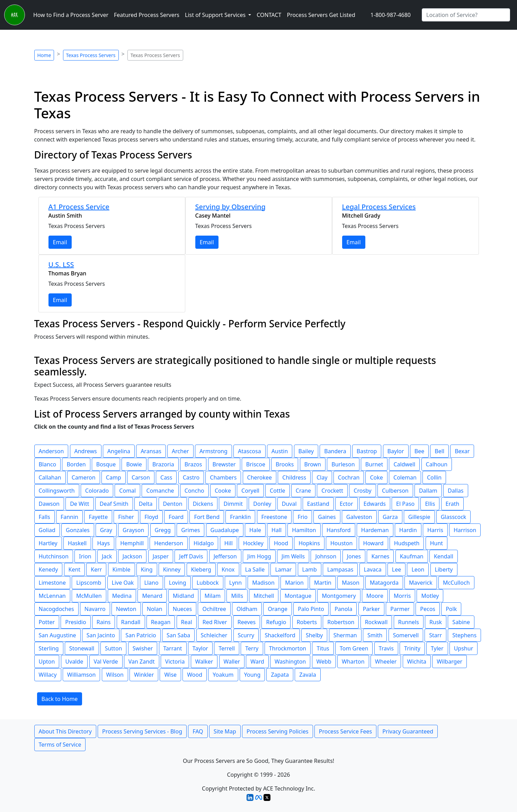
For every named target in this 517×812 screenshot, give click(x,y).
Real (187, 622)
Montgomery (339, 596)
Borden (76, 464)
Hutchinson (54, 556)
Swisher (143, 648)
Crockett (332, 491)
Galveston (359, 517)
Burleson (343, 464)
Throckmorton (288, 648)
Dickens (203, 504)
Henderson (168, 543)
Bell (439, 451)
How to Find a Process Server (71, 15)
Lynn (235, 583)
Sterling (49, 648)
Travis (386, 648)
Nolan (155, 609)
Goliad (47, 530)
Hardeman (375, 530)
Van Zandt (142, 662)
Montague (298, 596)
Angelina (119, 451)
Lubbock (208, 583)
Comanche (160, 491)
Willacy (48, 675)
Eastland (318, 504)
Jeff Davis (191, 556)
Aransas (151, 451)
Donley (262, 504)
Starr (435, 635)
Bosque (106, 464)
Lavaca (373, 569)
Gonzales (78, 530)
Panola (343, 609)
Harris (435, 530)
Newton (126, 609)
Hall (277, 530)
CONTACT (269, 15)
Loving (178, 583)
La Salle (255, 569)
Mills (237, 596)
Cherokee (260, 477)
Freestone (274, 517)
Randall (131, 622)
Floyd (151, 517)
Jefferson (225, 556)
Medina (122, 596)
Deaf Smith (114, 504)
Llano (151, 583)
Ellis (430, 504)
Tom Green (354, 648)
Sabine (461, 622)
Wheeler (386, 662)
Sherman (345, 635)
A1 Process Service (79, 207)
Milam (213, 596)
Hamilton (304, 530)
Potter (47, 622)
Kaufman (412, 556)
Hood (281, 543)
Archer (180, 451)
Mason (351, 583)
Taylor (200, 648)
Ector (346, 504)
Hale (255, 530)
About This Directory (65, 731)
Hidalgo (204, 543)
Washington (290, 662)
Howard (373, 543)
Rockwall (376, 622)
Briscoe (256, 464)
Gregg (163, 530)
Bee (419, 451)
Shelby (314, 635)
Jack (107, 556)
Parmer (400, 609)
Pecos (428, 609)
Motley (430, 596)
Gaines (327, 517)
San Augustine (57, 635)
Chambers (223, 477)
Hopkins (309, 543)
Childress (294, 477)
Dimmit (233, 504)
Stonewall (82, 648)
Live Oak (123, 583)
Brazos (193, 464)
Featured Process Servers (147, 15)
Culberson (395, 491)
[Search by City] (466, 15)
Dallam (428, 491)
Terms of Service (60, 745)
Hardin (408, 530)
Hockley (253, 543)
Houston (341, 543)
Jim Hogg (259, 556)
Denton (173, 504)
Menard (152, 596)
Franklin (240, 517)
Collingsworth (57, 491)
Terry (252, 648)
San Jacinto (101, 635)
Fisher (126, 517)
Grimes (190, 530)
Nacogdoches (56, 609)
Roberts (307, 622)
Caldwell (404, 464)
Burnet (374, 464)
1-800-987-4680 (391, 15)
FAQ (198, 731)
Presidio (75, 622)
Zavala (307, 675)
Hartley (48, 543)
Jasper (161, 556)
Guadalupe (225, 530)
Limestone (52, 583)
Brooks (285, 464)
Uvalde (74, 662)
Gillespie (419, 517)
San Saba (178, 635)
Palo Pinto (311, 609)
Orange (278, 609)
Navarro (95, 609)
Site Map (225, 731)
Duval (289, 504)
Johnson (326, 556)
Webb (324, 662)
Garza (390, 517)
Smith (375, 635)
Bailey (306, 451)
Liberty (444, 569)
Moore (375, 596)
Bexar (462, 451)
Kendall (444, 556)
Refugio (276, 622)
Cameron (84, 477)
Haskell (77, 543)
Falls (44, 517)
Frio (302, 517)
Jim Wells (293, 556)
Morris (402, 596)
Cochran (349, 477)
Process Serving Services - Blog (142, 731)
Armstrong (213, 451)
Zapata (280, 675)
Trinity (412, 648)
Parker (371, 609)
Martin (323, 583)
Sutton (114, 648)
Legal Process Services (379, 207)
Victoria (175, 662)
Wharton (353, 662)
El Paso (405, 504)
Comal (127, 491)
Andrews (86, 451)
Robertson (341, 622)
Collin (434, 477)
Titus (323, 648)
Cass (166, 477)
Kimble (122, 569)
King (147, 569)
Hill (229, 543)
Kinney (172, 569)
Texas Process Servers (91, 55)
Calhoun (437, 464)
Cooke (223, 491)
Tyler (437, 648)
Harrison (465, 530)
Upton (47, 662)
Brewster (224, 464)
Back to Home (60, 699)
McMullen (89, 596)
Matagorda (384, 583)
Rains (104, 622)
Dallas (456, 491)
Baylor (396, 451)
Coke (376, 477)
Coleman (405, 477)
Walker (204, 662)
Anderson (51, 451)
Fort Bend (207, 517)
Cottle (278, 491)
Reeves (247, 622)
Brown (313, 464)
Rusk (436, 622)
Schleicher (214, 635)
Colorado (97, 491)
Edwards (375, 504)
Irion (85, 556)
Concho (194, 491)
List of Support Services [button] (216, 15)
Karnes (380, 556)
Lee (396, 569)
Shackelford (280, 635)
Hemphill (132, 543)
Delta (146, 504)
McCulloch (456, 583)
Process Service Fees (345, 731)
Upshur (464, 648)
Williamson (82, 675)
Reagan (161, 622)
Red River (215, 622)
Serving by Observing (230, 207)
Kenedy (48, 569)
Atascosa (249, 451)
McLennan (52, 596)
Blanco (48, 464)
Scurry (246, 635)
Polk (451, 609)
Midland (183, 596)
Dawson (49, 504)
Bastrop (367, 451)
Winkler (144, 675)
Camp (114, 477)
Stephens (464, 635)
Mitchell (264, 596)
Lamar (283, 569)
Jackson (132, 556)
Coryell (250, 491)
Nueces (182, 609)
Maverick (421, 583)
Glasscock (454, 517)
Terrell (227, 648)
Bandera (335, 451)
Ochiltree (214, 609)
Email (60, 242)
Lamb (310, 569)
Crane (303, 491)
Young (252, 675)
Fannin (69, 517)
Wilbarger (449, 662)
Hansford (339, 530)
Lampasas (340, 569)
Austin (280, 451)
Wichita (417, 662)
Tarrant (173, 648)
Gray (106, 530)
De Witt (79, 504)
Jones (354, 556)
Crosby (362, 491)
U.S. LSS (61, 264)
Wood (195, 675)
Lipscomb (89, 583)
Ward (257, 662)
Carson (141, 477)
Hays (103, 543)
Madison (263, 583)
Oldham (247, 609)
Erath (453, 504)
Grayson (133, 530)
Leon (418, 569)
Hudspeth (407, 543)
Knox (228, 569)
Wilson (115, 675)
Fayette (98, 517)
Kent (75, 569)
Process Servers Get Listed (321, 15)
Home (44, 55)
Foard (176, 517)
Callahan (50, 477)
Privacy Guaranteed (408, 731)
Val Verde (106, 662)
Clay (322, 477)
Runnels (409, 622)
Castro (191, 477)
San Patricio (141, 635)
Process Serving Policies (278, 731)
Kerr (96, 569)
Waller (232, 662)
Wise (170, 675)
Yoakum (223, 675)
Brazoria (163, 464)
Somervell (406, 635)
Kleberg (201, 569)
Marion (294, 583)
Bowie (134, 464)
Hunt (436, 543)
